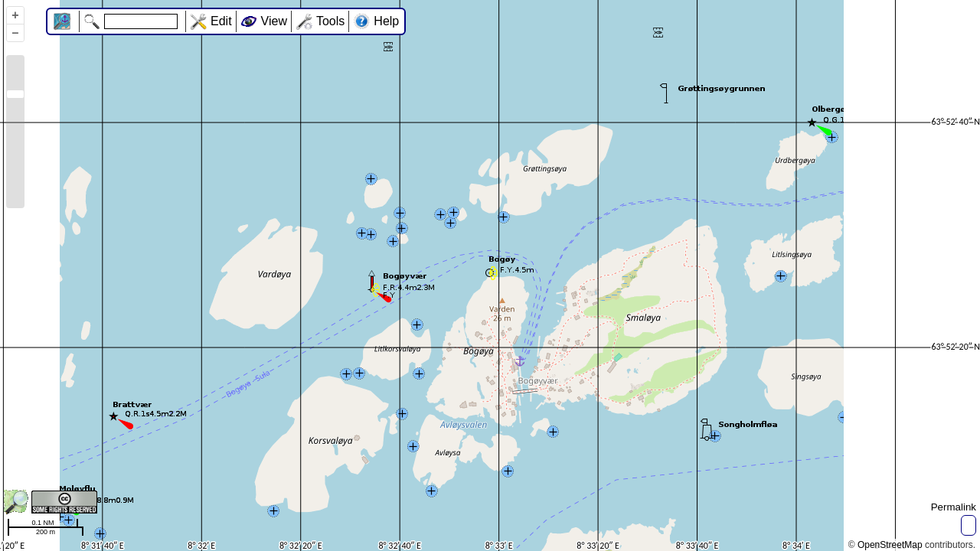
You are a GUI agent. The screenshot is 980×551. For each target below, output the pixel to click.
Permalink (954, 507)
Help (386, 21)
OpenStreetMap (890, 545)
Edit (221, 21)
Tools (330, 21)
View (274, 21)
